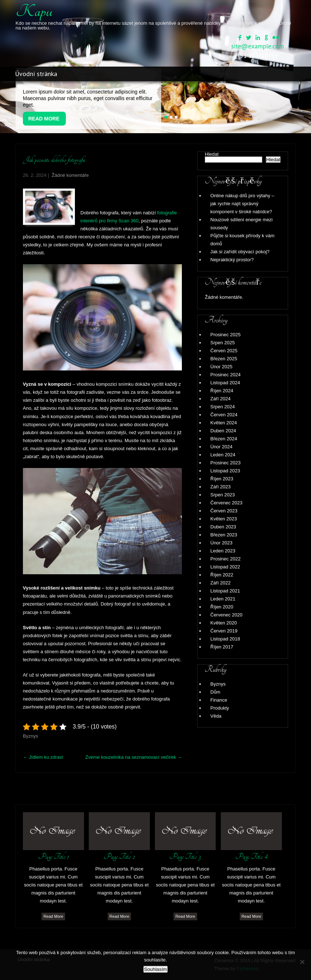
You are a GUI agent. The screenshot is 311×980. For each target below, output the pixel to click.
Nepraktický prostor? (232, 260)
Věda (216, 716)
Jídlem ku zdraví (43, 757)
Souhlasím (155, 969)
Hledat (212, 154)
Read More (44, 119)
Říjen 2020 (222, 607)
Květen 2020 (224, 623)
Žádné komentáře (70, 175)
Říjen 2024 (222, 391)
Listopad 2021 (225, 591)
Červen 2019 (224, 631)
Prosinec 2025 (225, 335)
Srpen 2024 (222, 407)
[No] (302, 962)
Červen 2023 (224, 511)
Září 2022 (220, 583)
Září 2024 (220, 399)
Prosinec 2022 (225, 559)
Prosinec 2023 (225, 463)
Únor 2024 (221, 447)
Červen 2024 (224, 415)
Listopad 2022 (225, 567)
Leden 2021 (223, 599)
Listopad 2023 (225, 471)
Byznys (31, 736)
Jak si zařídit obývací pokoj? (240, 252)
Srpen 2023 (222, 495)
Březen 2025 (224, 359)
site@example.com (258, 46)
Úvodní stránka (36, 74)
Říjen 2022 (222, 575)
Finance (219, 700)
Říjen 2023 (222, 479)
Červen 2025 (224, 351)
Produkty (220, 708)
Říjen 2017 (222, 647)
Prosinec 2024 (225, 375)
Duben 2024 (223, 431)
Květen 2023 (224, 519)
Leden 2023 (223, 551)
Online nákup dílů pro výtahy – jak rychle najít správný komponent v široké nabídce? (242, 204)
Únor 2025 (221, 367)
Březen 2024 (224, 439)
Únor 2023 (221, 543)
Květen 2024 (224, 423)
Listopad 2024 (225, 383)
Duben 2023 (223, 527)
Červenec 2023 (226, 503)
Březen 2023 (224, 535)
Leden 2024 (223, 455)
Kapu (34, 11)
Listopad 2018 (225, 639)
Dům (215, 692)
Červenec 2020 (226, 615)
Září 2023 (220, 487)
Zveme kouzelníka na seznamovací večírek (134, 757)
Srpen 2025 (222, 343)
